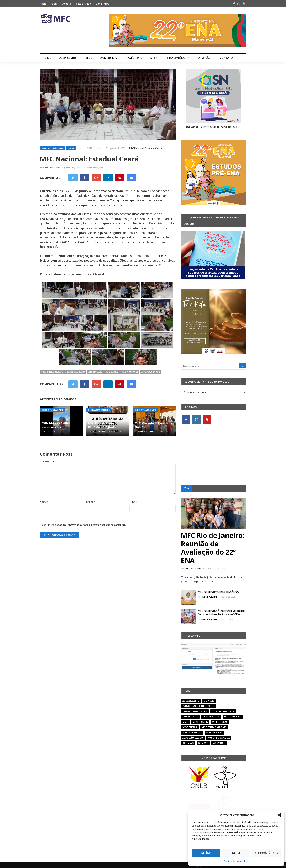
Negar (236, 853)
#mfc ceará (111, 372)
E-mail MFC (102, 4)
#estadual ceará (75, 372)
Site (134, 502)
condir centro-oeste (198, 705)
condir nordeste (195, 710)
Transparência (177, 58)
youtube (219, 742)
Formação (204, 58)
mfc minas (190, 726)
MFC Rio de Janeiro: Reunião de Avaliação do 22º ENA (213, 548)
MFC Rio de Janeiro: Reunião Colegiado (102, 425)
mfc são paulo (193, 737)
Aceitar (206, 853)
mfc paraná (214, 731)
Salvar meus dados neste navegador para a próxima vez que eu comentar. (83, 525)
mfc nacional (192, 731)
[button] (279, 815)
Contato (66, 4)
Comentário (48, 462)
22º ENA (154, 58)
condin (209, 699)
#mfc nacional (129, 372)
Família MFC (134, 58)
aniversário (191, 699)
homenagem (211, 715)
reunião (188, 742)
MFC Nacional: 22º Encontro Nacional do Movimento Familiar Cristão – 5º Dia (222, 612)
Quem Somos (68, 58)
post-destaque (219, 737)
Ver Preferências (266, 853)
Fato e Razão (83, 4)
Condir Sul (190, 715)
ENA (186, 488)
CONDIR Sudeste (223, 710)
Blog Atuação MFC (53, 148)
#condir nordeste (52, 372)
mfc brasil (200, 721)
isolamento (233, 715)
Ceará (71, 148)
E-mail (91, 502)
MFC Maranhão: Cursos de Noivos (153, 425)
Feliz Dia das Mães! (56, 423)
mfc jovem (220, 721)
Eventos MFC (109, 58)
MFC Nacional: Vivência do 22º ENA (218, 592)
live (185, 721)
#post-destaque (150, 372)
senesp (203, 742)
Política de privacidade (236, 861)
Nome (44, 502)
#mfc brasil (95, 372)
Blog (54, 4)
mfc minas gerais (214, 726)
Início (43, 4)
